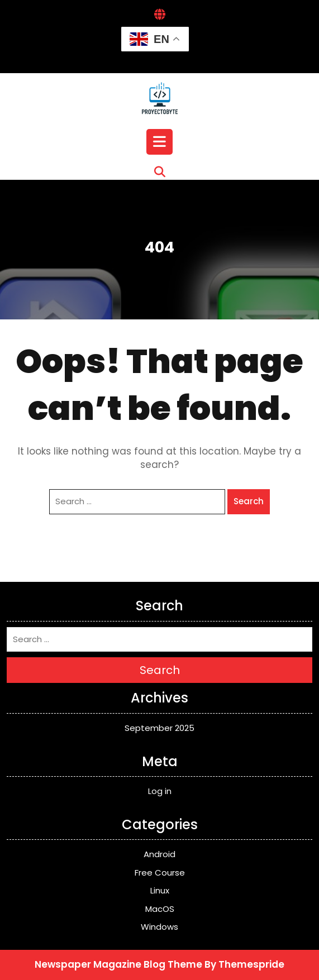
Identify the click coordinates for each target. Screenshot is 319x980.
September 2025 (159, 728)
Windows (159, 927)
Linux (160, 890)
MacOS (160, 909)
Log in (160, 791)
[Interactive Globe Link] (160, 15)
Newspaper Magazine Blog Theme (118, 964)
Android (159, 854)
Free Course (160, 873)
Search (249, 501)
